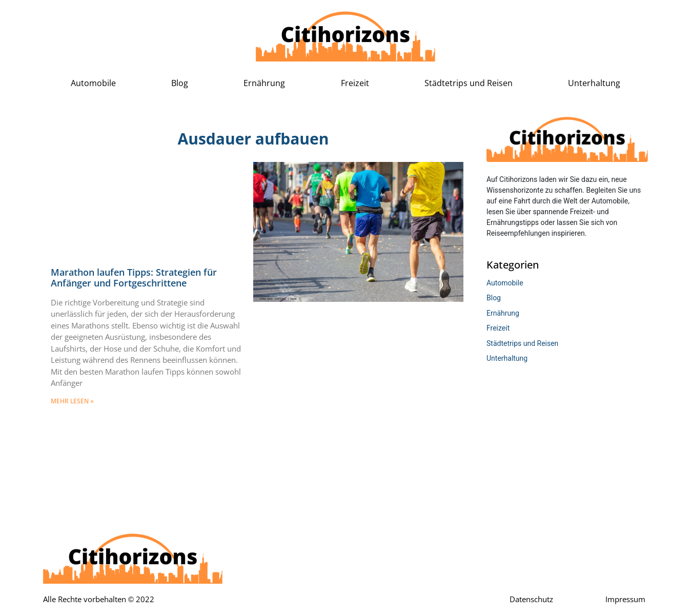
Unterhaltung (594, 83)
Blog (180, 83)
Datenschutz (531, 600)
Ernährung (264, 83)
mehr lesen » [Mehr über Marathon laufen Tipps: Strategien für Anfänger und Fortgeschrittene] (72, 401)
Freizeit (355, 83)
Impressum (625, 600)
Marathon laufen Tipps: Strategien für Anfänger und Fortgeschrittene (134, 278)
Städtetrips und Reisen (469, 83)
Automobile (93, 83)
